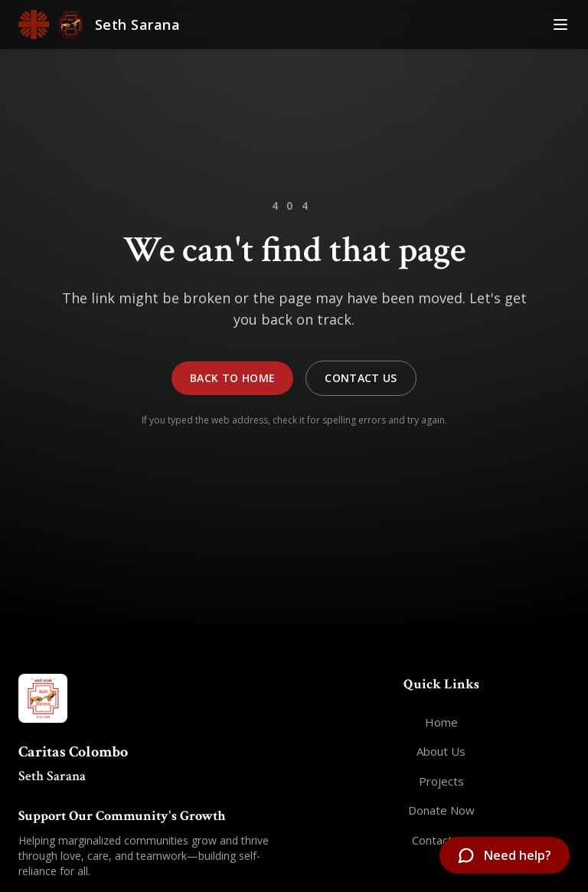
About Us (441, 751)
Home (441, 722)
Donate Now (441, 810)
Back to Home (232, 378)
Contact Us (361, 378)
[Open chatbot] (505, 855)
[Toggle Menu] (560, 25)
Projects (441, 781)
